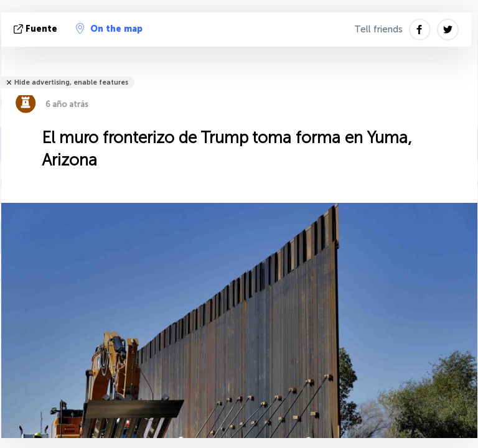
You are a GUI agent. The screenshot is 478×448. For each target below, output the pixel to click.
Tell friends (378, 29)
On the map (109, 29)
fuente (37, 29)
